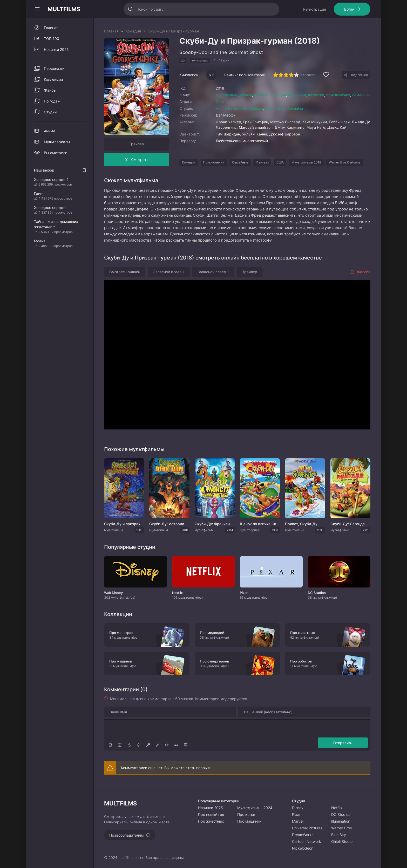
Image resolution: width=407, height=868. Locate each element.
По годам (52, 101)
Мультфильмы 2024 (255, 808)
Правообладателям (127, 835)
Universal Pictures (307, 828)
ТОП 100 (52, 39)
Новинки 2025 (56, 49)
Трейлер (137, 144)
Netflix (337, 808)
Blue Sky (339, 835)
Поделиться (359, 75)
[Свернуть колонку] (37, 9)
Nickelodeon (303, 848)
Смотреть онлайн (125, 272)
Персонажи (54, 68)
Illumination (341, 821)
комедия (278, 95)
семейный (361, 95)
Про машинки (249, 821)
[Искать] (131, 9)
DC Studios (341, 814)
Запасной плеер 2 (213, 272)
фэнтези (261, 95)
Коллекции (53, 79)
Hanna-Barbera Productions (239, 108)
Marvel (298, 821)
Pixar (296, 814)
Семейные (240, 162)
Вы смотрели (56, 153)
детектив (316, 95)
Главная (51, 28)
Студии (50, 112)
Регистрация (315, 9)
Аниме (50, 131)
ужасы (246, 95)
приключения (338, 95)
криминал (297, 95)
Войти (349, 9)
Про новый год (211, 814)
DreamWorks (303, 835)
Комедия (189, 162)
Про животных (211, 821)
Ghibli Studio (342, 841)
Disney (298, 808)
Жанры (50, 90)
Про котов (246, 814)
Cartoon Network (307, 841)
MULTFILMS (64, 9)
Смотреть (140, 159)
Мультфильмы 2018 (306, 162)
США (220, 102)
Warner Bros (341, 828)
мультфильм (227, 95)
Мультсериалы (57, 142)
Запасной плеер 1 (169, 272)
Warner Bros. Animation (285, 108)
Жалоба (360, 272)
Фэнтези (262, 162)
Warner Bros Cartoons (345, 162)
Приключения (214, 162)
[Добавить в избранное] (326, 75)
